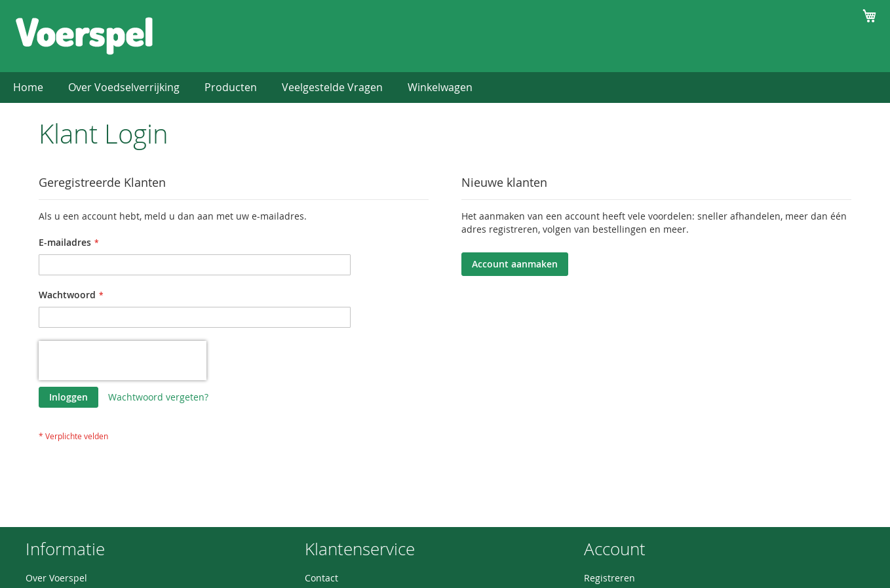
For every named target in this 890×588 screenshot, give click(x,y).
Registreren (609, 578)
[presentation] (123, 361)
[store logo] (84, 35)
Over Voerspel (56, 578)
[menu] (445, 88)
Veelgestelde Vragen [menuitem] (332, 87)
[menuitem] (231, 88)
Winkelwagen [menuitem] (440, 87)
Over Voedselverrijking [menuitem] (124, 87)
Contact (321, 578)
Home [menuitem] (28, 87)
